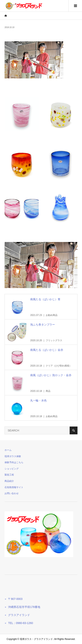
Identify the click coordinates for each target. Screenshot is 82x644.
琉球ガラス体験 (13, 456)
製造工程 (9, 475)
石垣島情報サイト (14, 487)
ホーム (8, 450)
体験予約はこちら (14, 462)
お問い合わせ (12, 493)
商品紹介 (9, 481)
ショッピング (12, 469)
